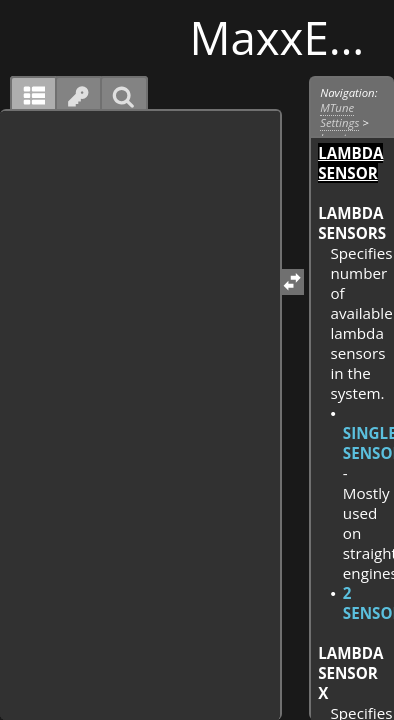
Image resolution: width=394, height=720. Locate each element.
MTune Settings (339, 115)
